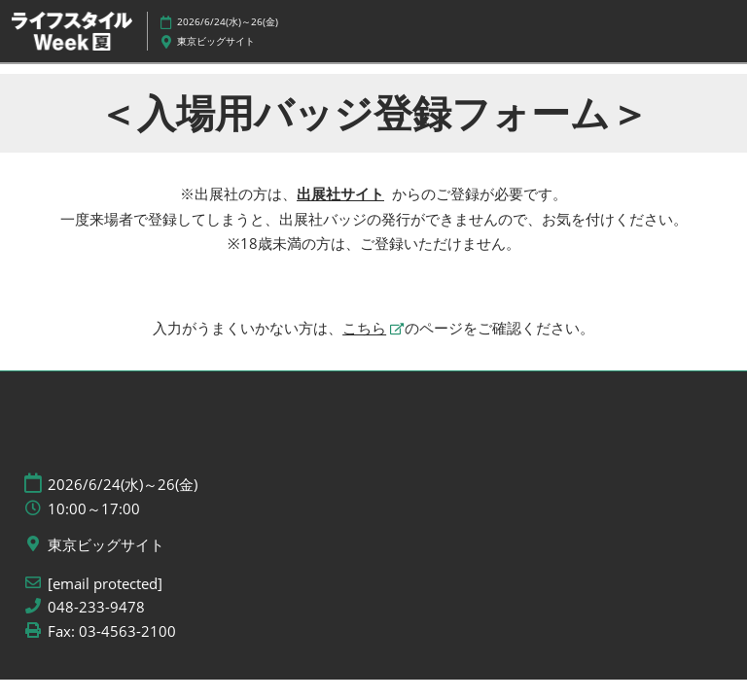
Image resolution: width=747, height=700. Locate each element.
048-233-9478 (96, 607)
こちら (364, 328)
